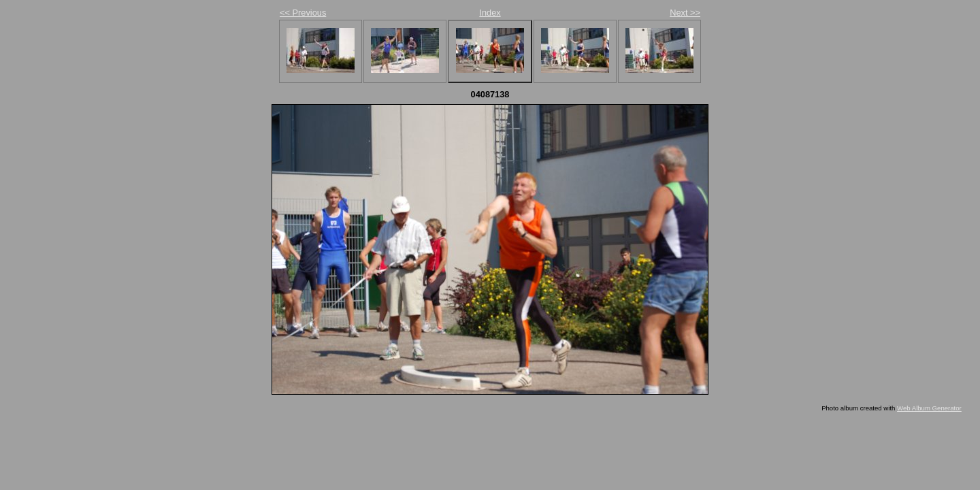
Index (490, 13)
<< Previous (303, 13)
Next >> (685, 13)
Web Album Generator (929, 408)
